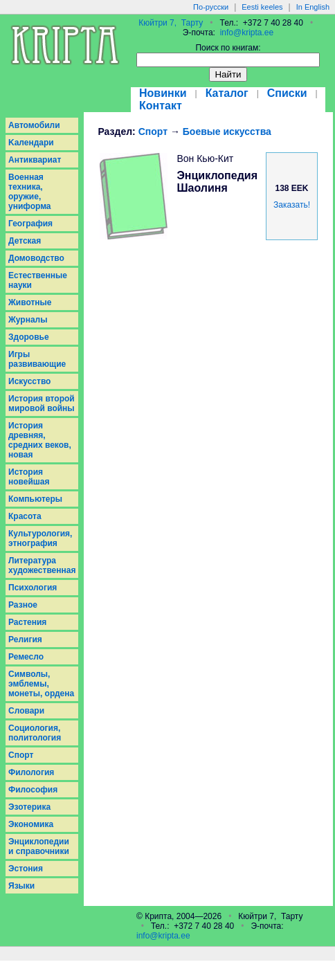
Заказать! (292, 205)
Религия (25, 639)
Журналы (28, 320)
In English (313, 7)
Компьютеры (35, 499)
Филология (31, 772)
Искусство (29, 381)
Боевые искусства (227, 131)
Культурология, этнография (40, 538)
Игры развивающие (37, 359)
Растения (27, 622)
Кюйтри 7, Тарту (171, 23)
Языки (21, 886)
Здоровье (29, 337)
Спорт (21, 755)
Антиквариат (35, 160)
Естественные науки (38, 280)
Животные (30, 302)
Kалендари (31, 143)
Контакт (161, 106)
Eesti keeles (262, 7)
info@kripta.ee (247, 33)
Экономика (31, 824)
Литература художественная (42, 565)
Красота (25, 516)
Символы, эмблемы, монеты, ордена (41, 684)
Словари (26, 711)
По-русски (211, 7)
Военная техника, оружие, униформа (30, 192)
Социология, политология (35, 733)
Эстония (26, 869)
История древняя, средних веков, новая (40, 440)
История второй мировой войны (42, 403)
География (30, 224)
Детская (25, 241)
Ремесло (26, 657)
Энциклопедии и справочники (39, 846)
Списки (287, 93)
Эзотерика (29, 807)
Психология (33, 588)
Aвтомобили (34, 125)
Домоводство (36, 258)
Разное (23, 605)
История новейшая (29, 477)
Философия (33, 790)
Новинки (163, 93)
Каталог (227, 93)
